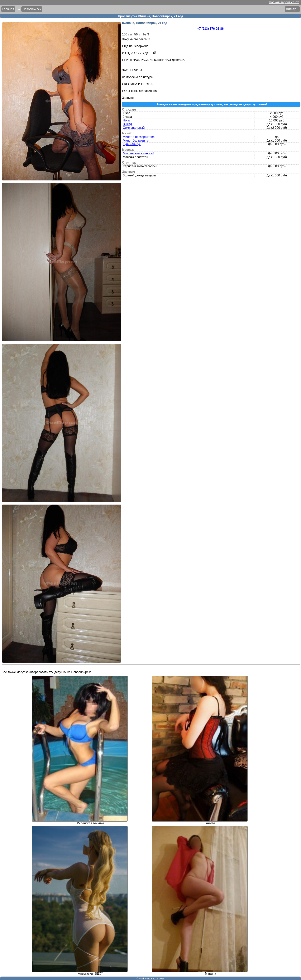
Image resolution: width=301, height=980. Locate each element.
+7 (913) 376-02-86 (210, 29)
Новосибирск (32, 9)
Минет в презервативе (139, 137)
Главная (8, 9)
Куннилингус (132, 144)
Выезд (127, 124)
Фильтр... (292, 9)
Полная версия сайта (284, 2)
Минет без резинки (136, 141)
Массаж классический (139, 153)
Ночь (126, 120)
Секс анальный (134, 128)
